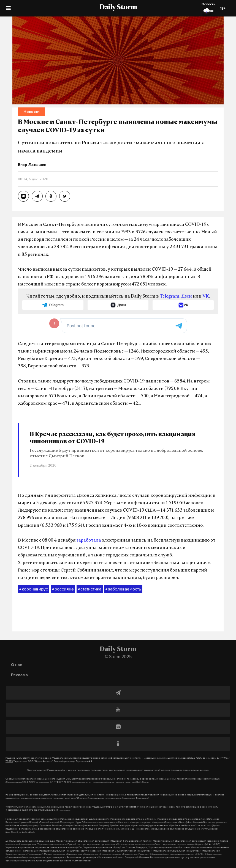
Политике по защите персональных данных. (184, 770)
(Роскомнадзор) (181, 758)
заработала (89, 540)
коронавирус (34, 589)
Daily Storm (118, 8)
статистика (90, 589)
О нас (16, 665)
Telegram (169, 296)
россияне (63, 589)
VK (206, 296)
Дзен (187, 296)
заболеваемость (123, 589)
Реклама (19, 675)
